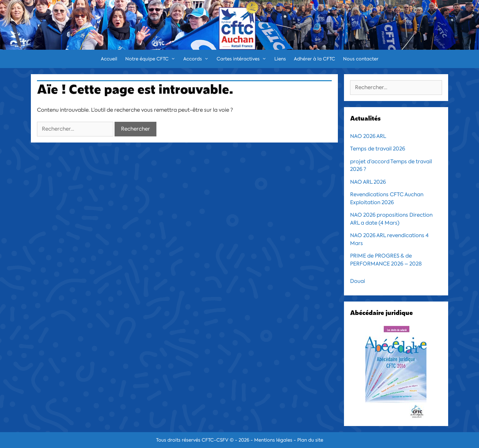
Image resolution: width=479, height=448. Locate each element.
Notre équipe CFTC (152, 59)
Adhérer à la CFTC (314, 59)
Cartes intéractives (243, 59)
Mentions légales (273, 440)
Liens (280, 59)
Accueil (109, 59)
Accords (198, 59)
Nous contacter (361, 59)
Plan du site (310, 440)
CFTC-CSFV (215, 440)
